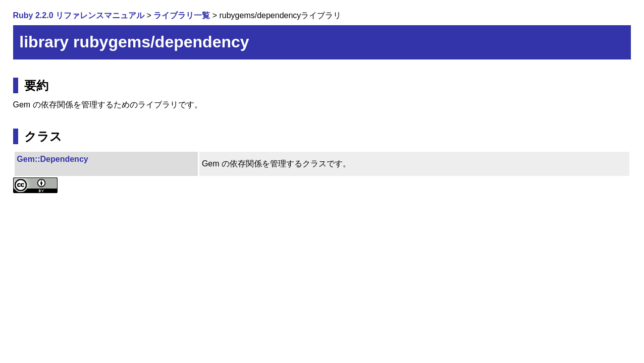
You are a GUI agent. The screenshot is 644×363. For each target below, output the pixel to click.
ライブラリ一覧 (182, 15)
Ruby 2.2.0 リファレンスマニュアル (79, 15)
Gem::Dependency (52, 159)
